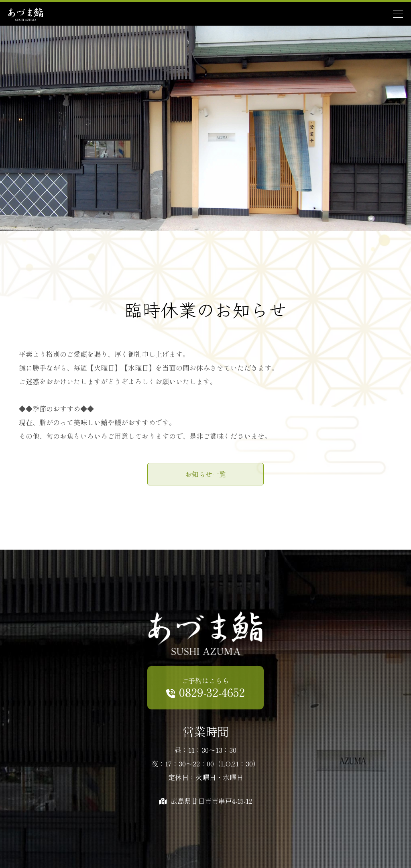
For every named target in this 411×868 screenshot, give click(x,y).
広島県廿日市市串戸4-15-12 (206, 801)
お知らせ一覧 (205, 474)
